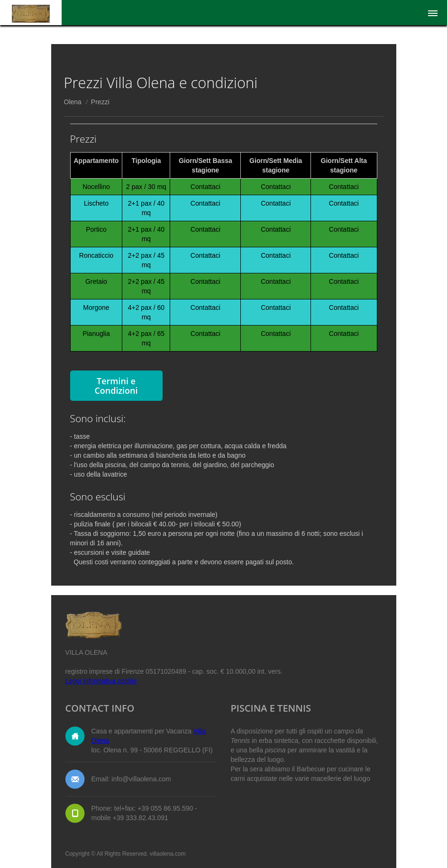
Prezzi (100, 102)
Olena (73, 102)
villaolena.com (168, 854)
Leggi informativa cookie (101, 681)
